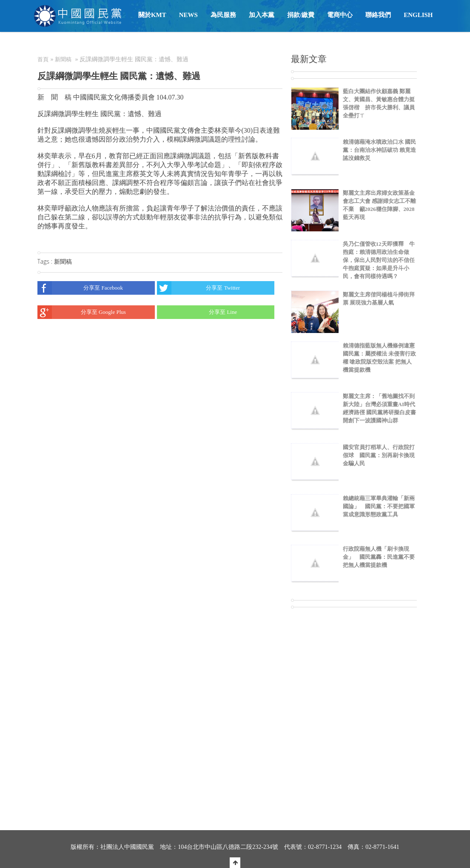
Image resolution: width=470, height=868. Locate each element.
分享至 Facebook (80, 288)
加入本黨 (262, 15)
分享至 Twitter (198, 288)
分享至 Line (197, 312)
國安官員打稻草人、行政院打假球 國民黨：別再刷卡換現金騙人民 (379, 455)
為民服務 (223, 15)
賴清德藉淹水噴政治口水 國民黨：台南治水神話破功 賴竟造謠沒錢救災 (379, 150)
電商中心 (340, 15)
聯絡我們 (378, 15)
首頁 (43, 59)
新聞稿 (63, 59)
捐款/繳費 (301, 15)
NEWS (188, 15)
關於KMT (152, 15)
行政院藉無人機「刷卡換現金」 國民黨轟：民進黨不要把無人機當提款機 (379, 557)
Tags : (46, 261)
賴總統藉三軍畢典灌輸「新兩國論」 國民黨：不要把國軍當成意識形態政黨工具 (379, 506)
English (418, 15)
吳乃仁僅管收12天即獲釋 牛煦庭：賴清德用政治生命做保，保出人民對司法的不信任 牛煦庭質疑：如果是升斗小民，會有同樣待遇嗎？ (379, 260)
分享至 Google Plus (82, 312)
